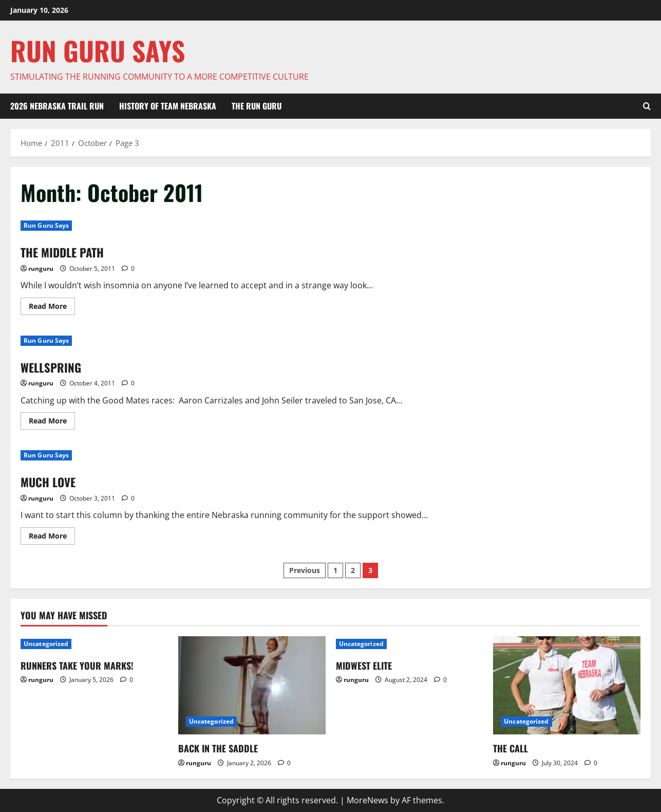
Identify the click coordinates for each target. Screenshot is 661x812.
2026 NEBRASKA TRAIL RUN (57, 106)
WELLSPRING (52, 366)
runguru (41, 268)
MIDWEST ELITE (364, 666)
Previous (305, 570)
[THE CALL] (567, 685)
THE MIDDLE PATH (65, 252)
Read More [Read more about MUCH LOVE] (52, 538)
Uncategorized (46, 644)
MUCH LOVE (50, 482)
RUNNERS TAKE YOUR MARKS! (77, 666)
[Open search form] (647, 106)
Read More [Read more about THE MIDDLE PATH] (52, 307)
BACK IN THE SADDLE (218, 748)
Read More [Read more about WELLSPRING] (52, 422)
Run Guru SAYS (98, 50)
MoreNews (367, 800)
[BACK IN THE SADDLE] (252, 685)
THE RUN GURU (257, 106)
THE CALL (511, 748)
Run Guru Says (46, 225)
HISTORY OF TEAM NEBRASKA (168, 106)
